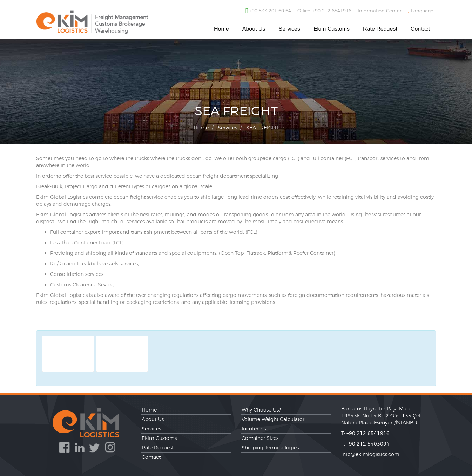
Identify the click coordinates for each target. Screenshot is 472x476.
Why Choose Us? (261, 410)
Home (221, 29)
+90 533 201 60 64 (268, 11)
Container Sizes (260, 438)
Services (289, 29)
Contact (420, 29)
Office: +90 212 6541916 (324, 11)
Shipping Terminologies (270, 447)
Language (421, 11)
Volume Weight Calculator (273, 419)
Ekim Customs (332, 29)
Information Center (380, 11)
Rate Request (380, 29)
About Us (254, 29)
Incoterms (254, 429)
